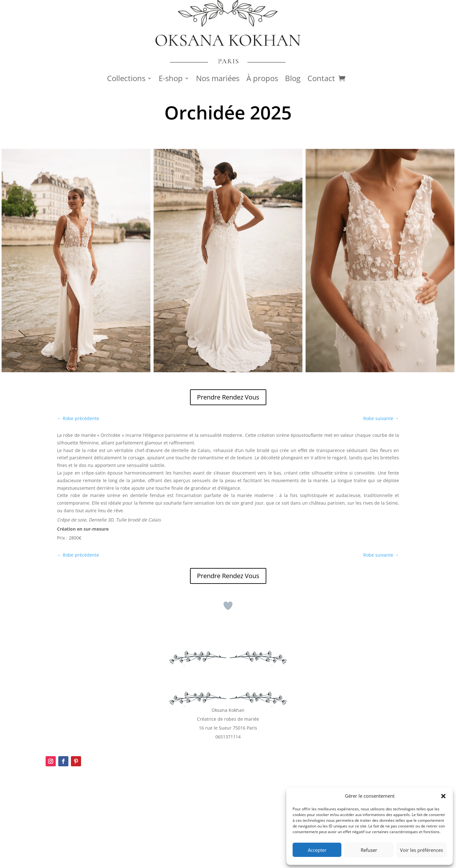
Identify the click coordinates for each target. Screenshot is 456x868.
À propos (262, 80)
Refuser (369, 850)
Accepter (317, 850)
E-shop (171, 80)
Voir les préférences (421, 850)
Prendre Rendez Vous (228, 397)
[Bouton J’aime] (228, 606)
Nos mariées (218, 80)
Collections (126, 80)
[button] (443, 796)
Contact (321, 80)
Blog (293, 80)
